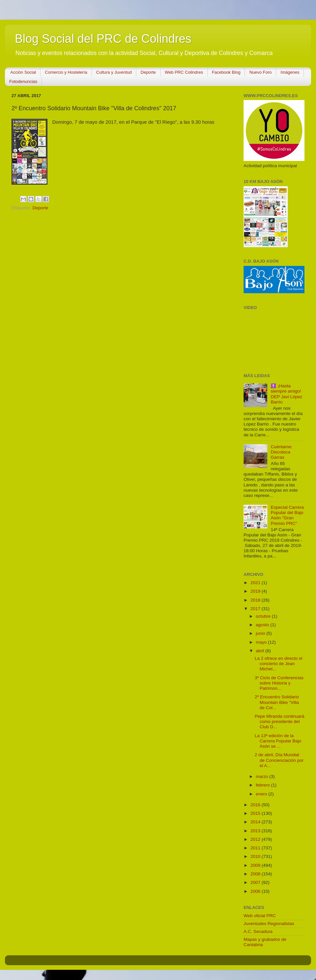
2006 (256, 891)
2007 (256, 882)
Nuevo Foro (260, 72)
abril (261, 651)
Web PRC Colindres (184, 72)
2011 (256, 848)
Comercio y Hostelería (66, 72)
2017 (256, 609)
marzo (263, 776)
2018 (256, 600)
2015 (256, 813)
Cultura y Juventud (114, 72)
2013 (256, 831)
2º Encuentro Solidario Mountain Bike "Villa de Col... (277, 702)
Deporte (148, 72)
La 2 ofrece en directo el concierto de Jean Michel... (279, 664)
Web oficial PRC (260, 916)
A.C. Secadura (258, 931)
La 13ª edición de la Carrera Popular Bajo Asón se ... (278, 741)
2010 (256, 856)
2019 (256, 591)
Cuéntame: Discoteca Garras (281, 452)
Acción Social (23, 72)
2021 (256, 583)
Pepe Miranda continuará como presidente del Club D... (280, 722)
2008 (256, 874)
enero (262, 794)
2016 (256, 805)
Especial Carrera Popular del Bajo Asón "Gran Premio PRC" (287, 515)
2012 (256, 839)
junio (261, 633)
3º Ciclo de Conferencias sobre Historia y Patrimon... (279, 683)
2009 (256, 865)
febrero (263, 785)
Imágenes (290, 72)
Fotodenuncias (23, 81)
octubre (264, 616)
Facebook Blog (226, 72)
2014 (256, 822)
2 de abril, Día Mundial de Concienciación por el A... (279, 760)
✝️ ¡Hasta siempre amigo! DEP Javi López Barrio (286, 394)
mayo (262, 642)
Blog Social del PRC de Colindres (103, 39)
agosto (263, 625)
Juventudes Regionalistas (269, 924)
